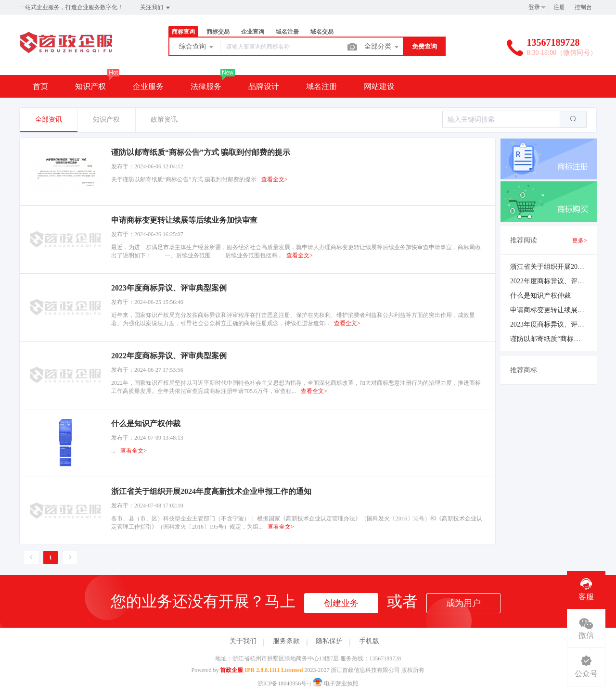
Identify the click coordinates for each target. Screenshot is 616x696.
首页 (40, 86)
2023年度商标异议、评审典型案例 (561, 324)
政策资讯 (164, 120)
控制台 (583, 7)
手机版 (369, 641)
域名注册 (287, 32)
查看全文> (275, 179)
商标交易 (218, 32)
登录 (534, 7)
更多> (580, 240)
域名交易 (322, 32)
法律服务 (206, 86)
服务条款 (286, 641)
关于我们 (243, 641)
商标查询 (183, 32)
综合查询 (197, 47)
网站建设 (379, 86)
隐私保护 (329, 641)
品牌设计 (264, 86)
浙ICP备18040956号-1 (285, 683)
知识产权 (90, 86)
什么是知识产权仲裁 (540, 296)
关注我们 (156, 8)
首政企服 (231, 670)
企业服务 (148, 86)
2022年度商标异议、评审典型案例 (561, 281)
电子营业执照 (336, 683)
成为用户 (463, 603)
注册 (559, 7)
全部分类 (382, 47)
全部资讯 (49, 120)
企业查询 (253, 32)
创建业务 (341, 603)
